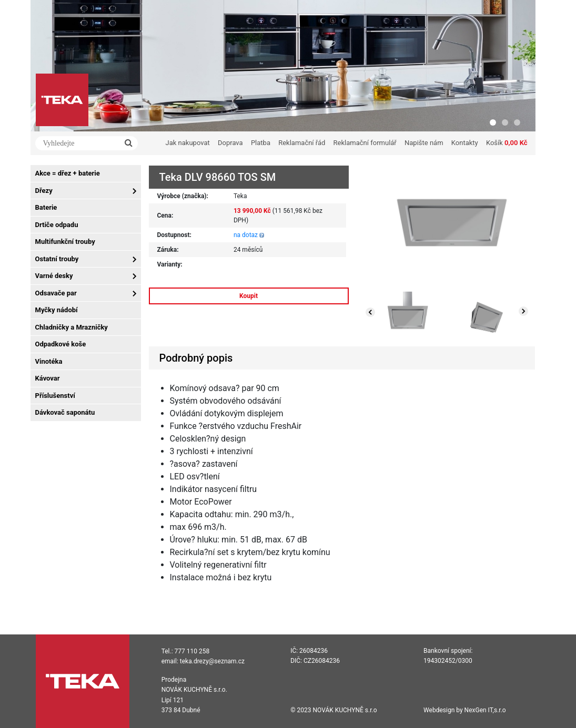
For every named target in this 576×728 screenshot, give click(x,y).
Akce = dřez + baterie (68, 173)
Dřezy (44, 191)
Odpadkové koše (61, 344)
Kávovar (48, 378)
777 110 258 (192, 651)
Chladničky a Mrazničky (72, 327)
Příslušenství (55, 396)
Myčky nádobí (57, 310)
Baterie (46, 207)
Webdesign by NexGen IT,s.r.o (465, 710)
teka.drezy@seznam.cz (212, 661)
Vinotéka (49, 361)
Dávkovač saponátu (65, 412)
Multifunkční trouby (65, 242)
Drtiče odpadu (57, 225)
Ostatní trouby (57, 259)
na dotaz (246, 235)
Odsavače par (56, 293)
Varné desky (54, 276)
